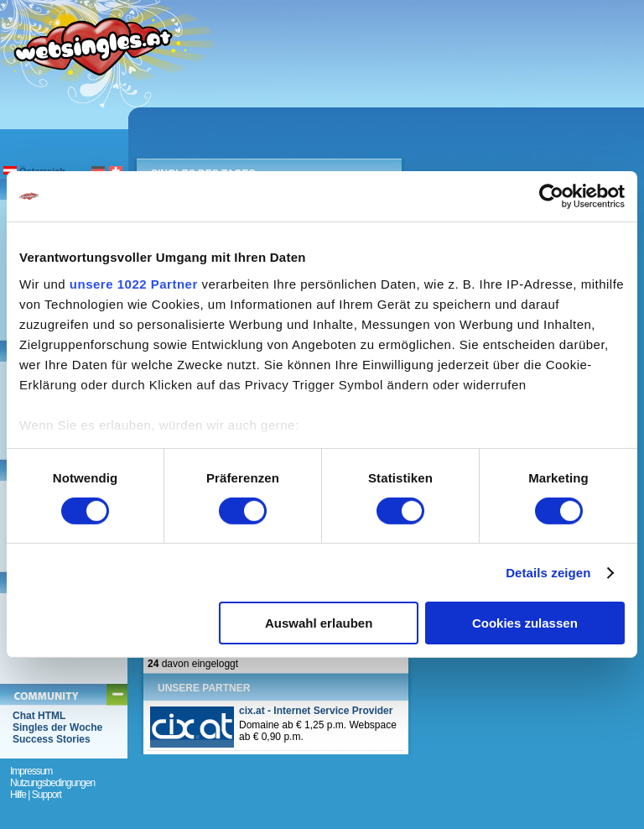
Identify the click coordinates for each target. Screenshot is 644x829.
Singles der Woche (57, 727)
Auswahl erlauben (319, 623)
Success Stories (52, 739)
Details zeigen (548, 573)
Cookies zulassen (525, 623)
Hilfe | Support (36, 795)
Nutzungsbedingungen (52, 783)
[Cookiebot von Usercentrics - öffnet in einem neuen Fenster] (551, 196)
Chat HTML (39, 716)
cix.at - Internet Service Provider (316, 711)
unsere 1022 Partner (134, 283)
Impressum (31, 771)
